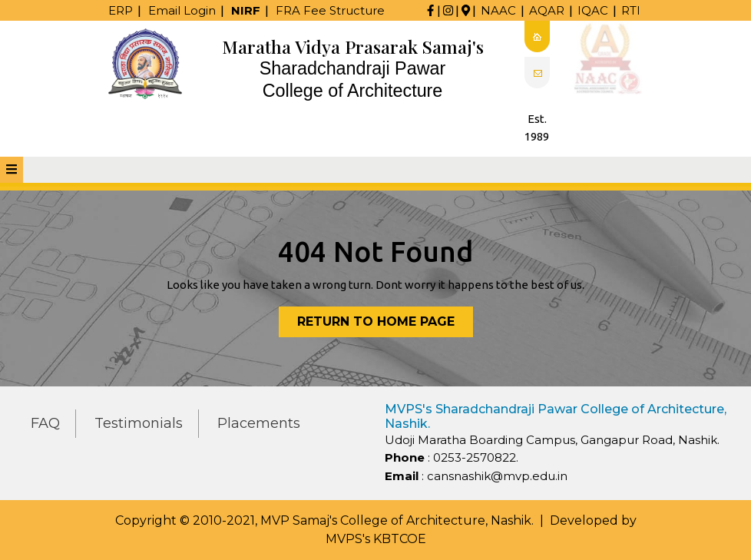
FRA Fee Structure (330, 10)
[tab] (12, 170)
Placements (259, 423)
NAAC (498, 10)
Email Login (182, 10)
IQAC (593, 10)
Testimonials (139, 423)
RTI (631, 10)
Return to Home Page (385, 325)
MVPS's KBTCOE (376, 539)
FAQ (45, 423)
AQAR (547, 10)
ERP (121, 10)
